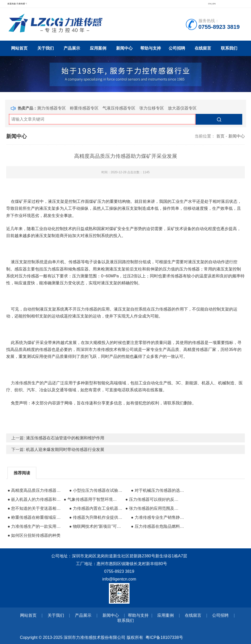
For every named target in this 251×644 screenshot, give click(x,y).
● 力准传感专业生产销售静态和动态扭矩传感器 (158, 517)
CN (210, 4)
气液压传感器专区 (119, 108)
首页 (220, 136)
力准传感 (19, 383)
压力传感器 (87, 309)
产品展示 (72, 48)
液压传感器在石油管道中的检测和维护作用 (65, 438)
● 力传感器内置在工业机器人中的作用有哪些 (97, 508)
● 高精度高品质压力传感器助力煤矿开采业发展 (35, 490)
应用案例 (98, 48)
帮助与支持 (151, 48)
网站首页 (19, 48)
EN (214, 4)
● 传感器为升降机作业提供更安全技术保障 (97, 517)
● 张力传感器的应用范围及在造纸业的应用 (153, 508)
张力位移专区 (152, 108)
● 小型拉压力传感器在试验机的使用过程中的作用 (97, 490)
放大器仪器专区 (182, 108)
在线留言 (203, 48)
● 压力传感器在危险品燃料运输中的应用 (158, 526)
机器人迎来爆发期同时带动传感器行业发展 (65, 450)
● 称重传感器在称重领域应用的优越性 (35, 517)
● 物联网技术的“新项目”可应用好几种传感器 (97, 526)
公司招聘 (177, 48)
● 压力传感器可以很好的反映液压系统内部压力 (153, 499)
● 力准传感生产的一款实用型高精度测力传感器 (35, 526)
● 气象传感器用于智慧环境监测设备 (91, 499)
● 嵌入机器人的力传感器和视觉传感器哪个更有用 (35, 499)
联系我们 (229, 48)
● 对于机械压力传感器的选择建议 (158, 490)
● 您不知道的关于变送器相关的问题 (35, 508)
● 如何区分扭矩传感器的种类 (34, 535)
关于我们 (46, 48)
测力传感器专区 (51, 108)
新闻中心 (124, 48)
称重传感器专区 (84, 108)
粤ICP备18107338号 (164, 637)
